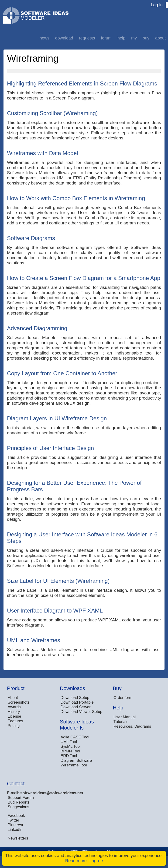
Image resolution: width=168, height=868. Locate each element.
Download (64, 38)
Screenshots (19, 702)
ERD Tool (69, 756)
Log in (157, 5)
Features (15, 721)
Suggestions (18, 807)
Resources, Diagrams (132, 726)
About (160, 38)
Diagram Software (76, 760)
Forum (106, 38)
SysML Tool (71, 746)
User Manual (125, 717)
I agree (96, 861)
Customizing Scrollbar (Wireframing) (52, 113)
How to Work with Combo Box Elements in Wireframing (76, 198)
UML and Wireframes (34, 640)
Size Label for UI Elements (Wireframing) (58, 581)
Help (121, 38)
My (134, 38)
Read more (76, 861)
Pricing (14, 726)
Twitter (13, 820)
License (14, 716)
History (14, 712)
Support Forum (21, 798)
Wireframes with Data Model (43, 153)
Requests (87, 38)
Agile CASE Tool (75, 737)
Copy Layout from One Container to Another (62, 373)
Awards (14, 707)
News (45, 38)
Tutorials (121, 722)
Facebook (16, 816)
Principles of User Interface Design (50, 448)
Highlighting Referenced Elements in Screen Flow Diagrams (82, 83)
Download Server (76, 707)
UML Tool (69, 742)
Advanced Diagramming (37, 328)
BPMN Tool (70, 751)
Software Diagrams (31, 238)
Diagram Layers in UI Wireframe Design (57, 418)
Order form (123, 698)
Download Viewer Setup (81, 712)
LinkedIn (15, 830)
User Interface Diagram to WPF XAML (55, 611)
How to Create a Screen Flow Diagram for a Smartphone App (84, 278)
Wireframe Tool (74, 765)
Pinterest (15, 825)
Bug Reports (19, 802)
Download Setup (75, 698)
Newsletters (18, 838)
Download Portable (77, 702)
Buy (146, 38)
